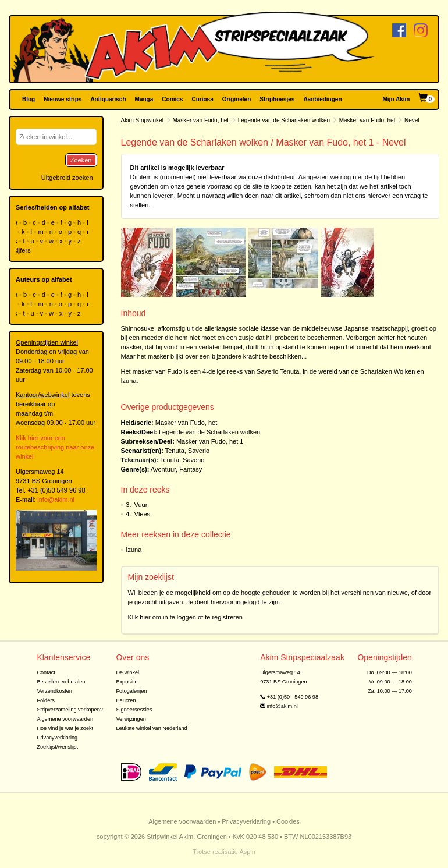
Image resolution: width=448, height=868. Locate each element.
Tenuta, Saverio (187, 451)
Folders (46, 700)
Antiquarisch (108, 99)
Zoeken (81, 160)
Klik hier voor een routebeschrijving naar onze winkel (55, 447)
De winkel (127, 672)
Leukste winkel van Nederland (151, 728)
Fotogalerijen (131, 691)
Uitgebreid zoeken (67, 178)
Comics (172, 99)
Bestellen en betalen (61, 682)
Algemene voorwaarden (65, 719)
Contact (46, 672)
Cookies (288, 821)
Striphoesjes (277, 99)
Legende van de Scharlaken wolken (284, 120)
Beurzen (126, 700)
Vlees (143, 514)
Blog (29, 99)
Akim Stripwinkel (142, 120)
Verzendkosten (54, 691)
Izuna (134, 550)
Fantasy (191, 469)
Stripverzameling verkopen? (70, 710)
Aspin (247, 852)
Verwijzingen (131, 719)
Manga (144, 99)
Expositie (127, 682)
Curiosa (202, 99)
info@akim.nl (56, 499)
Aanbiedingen (322, 99)
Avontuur (163, 469)
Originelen (237, 99)
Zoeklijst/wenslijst (57, 747)
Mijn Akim (397, 99)
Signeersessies (134, 710)
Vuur (141, 505)
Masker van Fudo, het (200, 120)
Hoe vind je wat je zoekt (65, 728)
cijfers (23, 250)
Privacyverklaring (57, 738)
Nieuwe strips (63, 99)
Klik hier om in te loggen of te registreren (186, 617)
